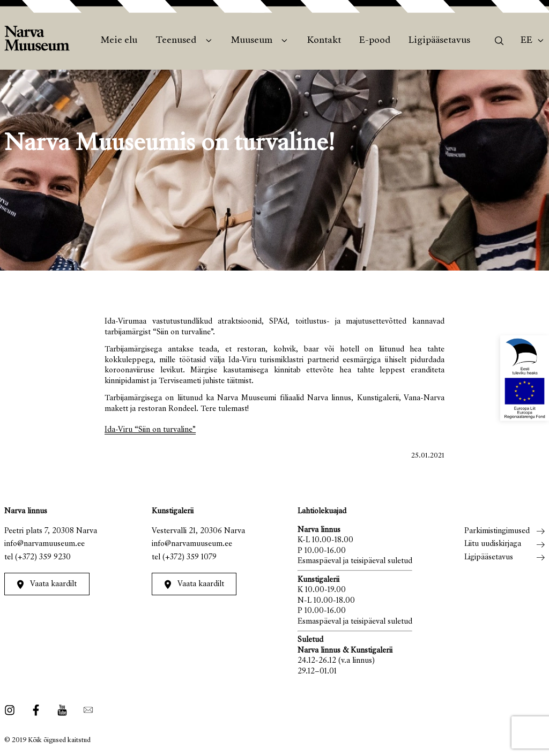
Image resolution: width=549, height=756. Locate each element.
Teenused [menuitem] (176, 41)
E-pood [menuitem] (375, 41)
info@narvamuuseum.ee (44, 544)
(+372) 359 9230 (43, 557)
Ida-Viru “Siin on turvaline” (150, 430)
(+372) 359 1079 (190, 557)
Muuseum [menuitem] (252, 41)
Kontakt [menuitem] (324, 41)
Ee (526, 41)
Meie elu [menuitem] (119, 41)
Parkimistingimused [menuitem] (497, 531)
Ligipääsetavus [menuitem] (439, 41)
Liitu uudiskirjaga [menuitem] (493, 544)
